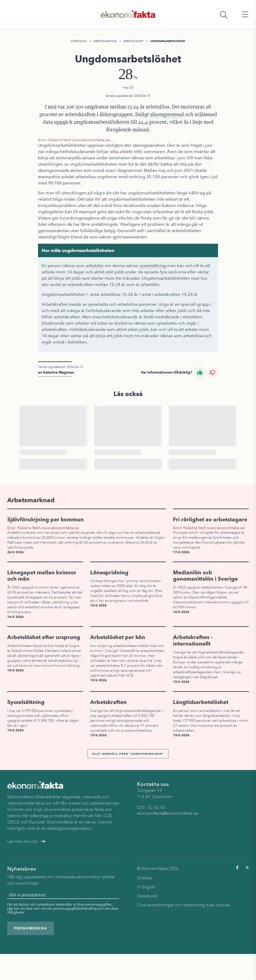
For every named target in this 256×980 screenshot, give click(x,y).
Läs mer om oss (26, 841)
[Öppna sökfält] (224, 15)
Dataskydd (147, 896)
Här (10, 908)
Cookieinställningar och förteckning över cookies (184, 905)
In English (146, 887)
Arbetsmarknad (105, 41)
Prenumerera (30, 928)
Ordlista (144, 878)
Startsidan (79, 41)
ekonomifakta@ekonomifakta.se (167, 813)
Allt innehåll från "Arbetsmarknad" (128, 754)
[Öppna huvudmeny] (245, 15)
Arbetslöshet (133, 41)
